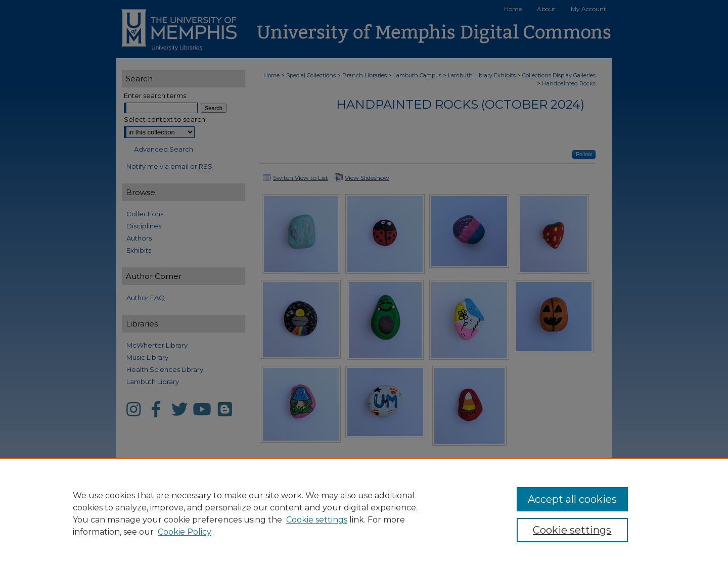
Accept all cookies (572, 499)
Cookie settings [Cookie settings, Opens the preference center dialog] (572, 530)
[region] (364, 513)
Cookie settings (317, 520)
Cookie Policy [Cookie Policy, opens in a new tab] (185, 532)
